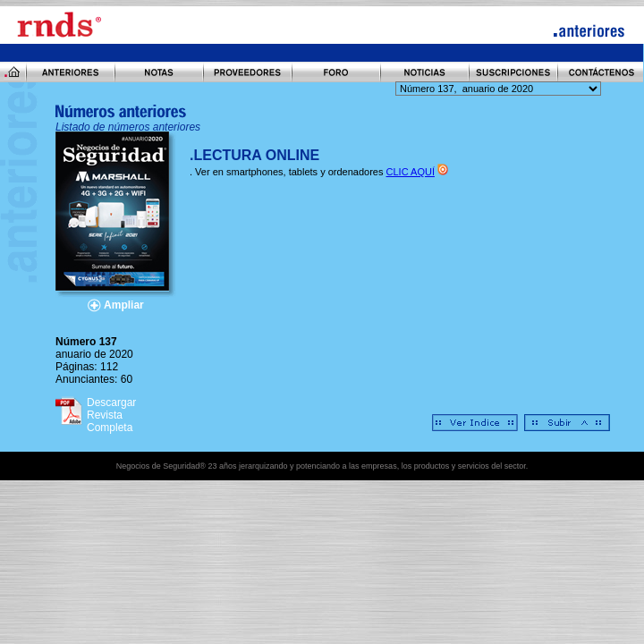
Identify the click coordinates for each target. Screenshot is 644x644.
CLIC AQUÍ (411, 172)
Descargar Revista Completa (111, 415)
